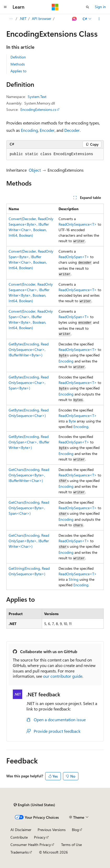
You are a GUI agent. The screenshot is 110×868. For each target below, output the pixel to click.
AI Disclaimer (21, 830)
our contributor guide (63, 676)
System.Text (37, 97)
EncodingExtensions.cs (38, 109)
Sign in (100, 7)
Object (35, 170)
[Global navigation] (5, 7)
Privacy (40, 837)
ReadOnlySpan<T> (74, 257)
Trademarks (20, 852)
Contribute (19, 837)
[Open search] (88, 7)
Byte (72, 421)
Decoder (72, 130)
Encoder (47, 130)
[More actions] (99, 19)
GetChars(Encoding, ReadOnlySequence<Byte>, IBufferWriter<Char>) (29, 475)
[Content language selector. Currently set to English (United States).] (34, 805)
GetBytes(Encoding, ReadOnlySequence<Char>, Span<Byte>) (29, 383)
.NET (23, 18)
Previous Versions (52, 830)
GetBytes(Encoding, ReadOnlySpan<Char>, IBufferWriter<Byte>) (29, 442)
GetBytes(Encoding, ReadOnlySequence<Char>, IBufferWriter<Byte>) (29, 349)
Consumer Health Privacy (31, 845)
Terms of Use (71, 845)
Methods (18, 64)
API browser (42, 18)
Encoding (29, 130)
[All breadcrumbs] (11, 19)
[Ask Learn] (75, 19)
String (74, 579)
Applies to (18, 71)
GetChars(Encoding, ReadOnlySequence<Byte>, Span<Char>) (29, 508)
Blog (75, 830)
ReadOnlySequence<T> (78, 224)
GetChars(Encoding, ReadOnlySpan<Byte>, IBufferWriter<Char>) (29, 541)
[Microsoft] (55, 7)
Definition (18, 57)
